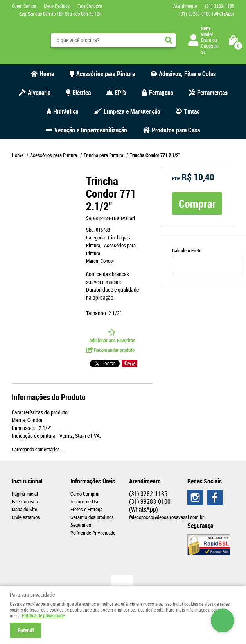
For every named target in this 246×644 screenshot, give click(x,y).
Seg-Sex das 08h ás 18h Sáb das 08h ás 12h (61, 14)
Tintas (192, 111)
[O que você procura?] (169, 40)
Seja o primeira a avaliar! (110, 218)
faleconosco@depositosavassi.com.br (166, 517)
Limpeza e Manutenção (132, 111)
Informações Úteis (93, 481)
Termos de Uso (85, 501)
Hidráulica (66, 111)
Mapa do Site (24, 509)
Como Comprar (85, 494)
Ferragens (161, 93)
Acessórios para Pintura (106, 74)
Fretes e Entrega (86, 509)
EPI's (120, 93)
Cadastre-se (211, 49)
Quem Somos (24, 6)
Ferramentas (212, 93)
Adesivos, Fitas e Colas (187, 74)
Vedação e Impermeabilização (91, 130)
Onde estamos (26, 517)
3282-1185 (220, 6)
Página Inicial (25, 494)
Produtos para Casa (176, 130)
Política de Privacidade (93, 533)
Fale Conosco (90, 6)
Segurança (81, 525)
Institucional (27, 481)
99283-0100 (207, 14)
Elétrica (82, 93)
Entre (206, 40)
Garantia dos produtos (92, 517)
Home (47, 74)
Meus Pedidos (57, 6)
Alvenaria (39, 93)
